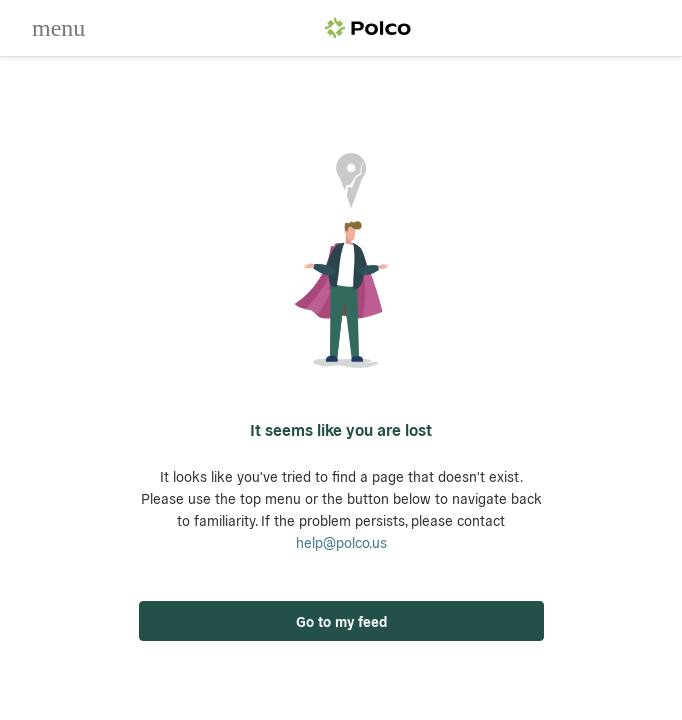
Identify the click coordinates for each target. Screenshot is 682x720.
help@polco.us (341, 542)
